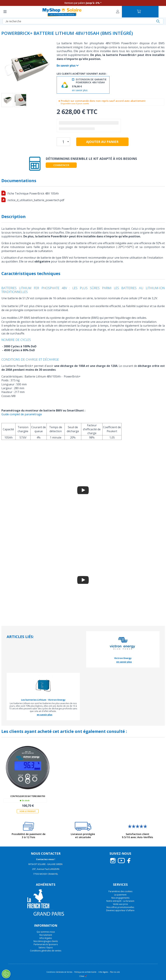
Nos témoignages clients (46, 941)
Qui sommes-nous (46, 932)
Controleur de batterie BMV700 (28, 796)
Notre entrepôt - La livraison (120, 901)
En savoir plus (68, 66)
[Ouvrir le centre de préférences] (6, 974)
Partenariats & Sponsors (46, 944)
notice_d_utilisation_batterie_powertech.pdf (36, 200)
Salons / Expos (46, 947)
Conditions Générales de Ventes (59, 972)
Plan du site (115, 972)
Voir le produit (28, 811)
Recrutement (46, 935)
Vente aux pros (120, 904)
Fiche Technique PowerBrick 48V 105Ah (33, 193)
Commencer (61, 165)
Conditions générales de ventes (46, 951)
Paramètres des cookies (120, 891)
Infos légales (46, 938)
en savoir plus (80, 90)
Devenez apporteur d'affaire (120, 910)
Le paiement (120, 895)
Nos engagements (120, 898)
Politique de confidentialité (85, 972)
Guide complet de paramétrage (22, 414)
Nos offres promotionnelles (120, 907)
